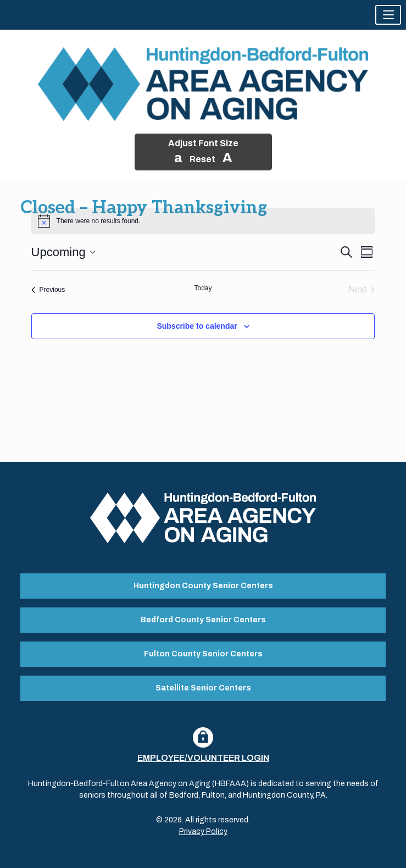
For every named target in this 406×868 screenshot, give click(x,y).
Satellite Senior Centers (203, 688)
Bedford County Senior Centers (203, 620)
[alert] (203, 221)
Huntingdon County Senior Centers (203, 586)
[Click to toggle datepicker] (63, 252)
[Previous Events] (48, 290)
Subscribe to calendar (197, 326)
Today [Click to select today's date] (203, 288)
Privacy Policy (203, 831)
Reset (202, 159)
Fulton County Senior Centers (203, 654)
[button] (388, 15)
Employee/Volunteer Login (203, 758)
